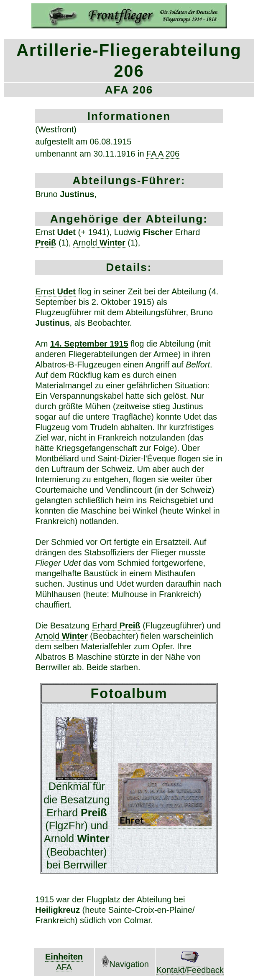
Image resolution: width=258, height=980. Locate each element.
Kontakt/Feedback (190, 966)
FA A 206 (163, 154)
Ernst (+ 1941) (72, 232)
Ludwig (143, 232)
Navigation (125, 964)
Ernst (55, 291)
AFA (64, 967)
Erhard (116, 625)
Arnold (99, 243)
